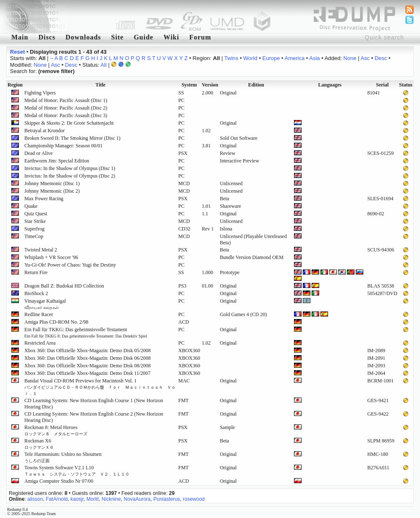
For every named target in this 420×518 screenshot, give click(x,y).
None (350, 58)
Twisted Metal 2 (41, 250)
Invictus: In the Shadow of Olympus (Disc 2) (70, 176)
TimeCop (34, 236)
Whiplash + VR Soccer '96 (51, 257)
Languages (330, 85)
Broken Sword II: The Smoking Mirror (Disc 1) (72, 138)
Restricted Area (40, 343)
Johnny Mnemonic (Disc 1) (52, 183)
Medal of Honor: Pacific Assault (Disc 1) (66, 100)
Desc (381, 58)
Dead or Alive (38, 153)
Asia (314, 58)
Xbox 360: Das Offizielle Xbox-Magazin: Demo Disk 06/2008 (88, 358)
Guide (143, 37)
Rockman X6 (39, 444)
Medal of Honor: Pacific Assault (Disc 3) (66, 115)
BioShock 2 (36, 293)
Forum (200, 37)
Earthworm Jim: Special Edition (57, 161)
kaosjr (77, 499)
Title (100, 85)
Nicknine (111, 499)
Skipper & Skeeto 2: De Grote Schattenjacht (69, 123)
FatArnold (57, 499)
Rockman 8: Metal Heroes (56, 430)
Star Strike (35, 221)
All (103, 65)
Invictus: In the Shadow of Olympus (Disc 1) (70, 168)
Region (15, 85)
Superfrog (34, 229)
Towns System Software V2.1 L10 (77, 471)
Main (20, 37)
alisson (35, 499)
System (189, 85)
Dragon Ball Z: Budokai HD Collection (64, 286)
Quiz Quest (36, 214)
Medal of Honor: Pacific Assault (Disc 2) (66, 108)
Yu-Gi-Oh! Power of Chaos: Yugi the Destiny (70, 265)
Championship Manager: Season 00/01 (63, 146)
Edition (256, 85)
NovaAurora (137, 499)
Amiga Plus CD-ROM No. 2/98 (56, 322)
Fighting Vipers (40, 93)
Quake (31, 206)
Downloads (83, 37)
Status (406, 85)
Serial (382, 85)
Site (118, 37)
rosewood (194, 499)
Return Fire (36, 272)
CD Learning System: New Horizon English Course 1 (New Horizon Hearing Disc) (94, 404)
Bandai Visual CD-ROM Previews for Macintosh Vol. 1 (100, 387)
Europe (271, 58)
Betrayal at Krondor (45, 131)
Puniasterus (167, 499)
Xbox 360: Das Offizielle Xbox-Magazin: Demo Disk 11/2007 (87, 373)
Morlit (93, 499)
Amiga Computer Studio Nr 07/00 (59, 481)
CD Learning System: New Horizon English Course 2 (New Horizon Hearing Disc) (94, 417)
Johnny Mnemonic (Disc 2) (52, 191)
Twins (231, 58)
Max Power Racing (44, 199)
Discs (47, 37)
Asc (365, 58)
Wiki (171, 37)
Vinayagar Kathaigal (45, 304)
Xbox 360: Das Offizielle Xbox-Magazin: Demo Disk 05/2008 (88, 351)
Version (210, 85)
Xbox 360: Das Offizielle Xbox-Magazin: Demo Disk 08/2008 (88, 366)
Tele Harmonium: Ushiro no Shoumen (63, 457)
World (250, 58)
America (295, 58)
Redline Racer (39, 314)
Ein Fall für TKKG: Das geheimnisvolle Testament (86, 332)
